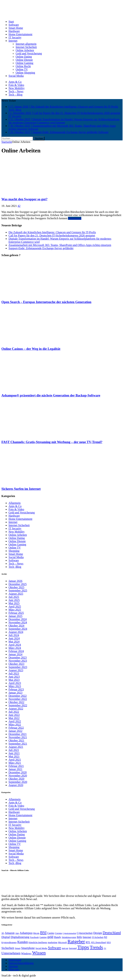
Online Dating (24, 57)
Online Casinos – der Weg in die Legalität (31, 349)
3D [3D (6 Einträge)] (3, 933)
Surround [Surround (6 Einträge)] (73, 948)
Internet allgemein (26, 44)
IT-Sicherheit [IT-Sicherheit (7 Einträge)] (98, 937)
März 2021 (15, 763)
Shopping (14, 551)
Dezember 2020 (18, 772)
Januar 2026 (15, 581)
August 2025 (16, 594)
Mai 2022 (14, 718)
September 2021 (18, 744)
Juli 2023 (14, 673)
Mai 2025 (14, 603)
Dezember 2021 (18, 734)
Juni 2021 (14, 753)
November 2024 (18, 622)
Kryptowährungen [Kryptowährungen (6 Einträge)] (9, 943)
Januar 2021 (15, 769)
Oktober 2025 (16, 587)
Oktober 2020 (16, 779)
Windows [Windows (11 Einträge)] (26, 953)
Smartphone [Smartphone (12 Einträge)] (28, 948)
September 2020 (18, 782)
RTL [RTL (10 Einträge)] (88, 942)
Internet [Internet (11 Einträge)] (87, 937)
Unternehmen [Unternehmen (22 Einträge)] (11, 953)
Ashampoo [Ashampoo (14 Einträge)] (26, 933)
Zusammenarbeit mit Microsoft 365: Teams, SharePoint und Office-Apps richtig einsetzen (60, 245)
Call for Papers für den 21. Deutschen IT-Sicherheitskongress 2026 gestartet (52, 235)
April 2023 (15, 683)
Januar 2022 (15, 731)
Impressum (15, 960)
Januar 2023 (15, 693)
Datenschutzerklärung (21, 963)
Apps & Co (15, 82)
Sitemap (13, 966)
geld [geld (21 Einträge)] (50, 937)
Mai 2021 (14, 756)
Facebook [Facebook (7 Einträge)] (34, 937)
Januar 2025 (15, 616)
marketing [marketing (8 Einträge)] (52, 942)
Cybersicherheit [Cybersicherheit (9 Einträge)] (85, 933)
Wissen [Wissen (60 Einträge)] (39, 953)
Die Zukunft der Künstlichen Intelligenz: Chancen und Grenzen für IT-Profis (52, 232)
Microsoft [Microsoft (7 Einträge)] (62, 942)
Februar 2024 (16, 651)
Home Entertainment (20, 34)
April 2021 (15, 760)
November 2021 (18, 737)
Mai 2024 (14, 642)
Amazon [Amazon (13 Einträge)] (10, 933)
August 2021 (16, 747)
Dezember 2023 (18, 657)
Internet (13, 41)
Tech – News (16, 91)
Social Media (16, 76)
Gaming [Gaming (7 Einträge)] (43, 937)
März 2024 (15, 648)
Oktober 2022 (16, 702)
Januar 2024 (15, 654)
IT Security (15, 37)
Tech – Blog (15, 95)
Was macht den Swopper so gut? (24, 199)
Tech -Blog (15, 567)
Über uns (14, 969)
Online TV (22, 69)
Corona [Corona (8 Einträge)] (58, 933)
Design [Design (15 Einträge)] (98, 933)
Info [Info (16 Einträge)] (79, 937)
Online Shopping (25, 73)
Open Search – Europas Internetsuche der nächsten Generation (46, 302)
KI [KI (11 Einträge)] (106, 937)
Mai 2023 (14, 680)
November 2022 (18, 699)
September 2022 (18, 705)
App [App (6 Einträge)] (17, 933)
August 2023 (16, 670)
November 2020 (18, 776)
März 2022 (15, 724)
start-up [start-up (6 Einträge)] (65, 948)
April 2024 (15, 645)
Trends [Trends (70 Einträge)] (96, 947)
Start (11, 22)
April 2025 (15, 606)
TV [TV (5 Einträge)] (105, 948)
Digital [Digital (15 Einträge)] (6, 937)
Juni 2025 (14, 600)
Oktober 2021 (16, 740)
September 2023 (18, 667)
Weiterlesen (75, 218)
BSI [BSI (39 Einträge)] (43, 932)
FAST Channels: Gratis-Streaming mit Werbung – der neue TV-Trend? (52, 442)
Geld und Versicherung (29, 53)
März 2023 (15, 686)
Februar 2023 (16, 689)
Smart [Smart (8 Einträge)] (18, 948)
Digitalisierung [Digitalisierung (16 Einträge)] (20, 937)
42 (19, 206)
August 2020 (16, 785)
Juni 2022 (14, 715)
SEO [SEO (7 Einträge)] (109, 942)
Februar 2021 (16, 766)
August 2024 (16, 632)
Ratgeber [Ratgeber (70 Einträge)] (76, 942)
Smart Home (16, 28)
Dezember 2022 (18, 696)
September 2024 (18, 629)
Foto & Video (16, 85)
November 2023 (18, 661)
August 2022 (16, 709)
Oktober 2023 (16, 664)
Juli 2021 (14, 750)
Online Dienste (24, 60)
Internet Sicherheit (26, 47)
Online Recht (23, 66)
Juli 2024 (14, 635)
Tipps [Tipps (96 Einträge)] (83, 947)
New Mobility (17, 88)
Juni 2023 (14, 677)
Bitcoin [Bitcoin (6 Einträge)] (36, 933)
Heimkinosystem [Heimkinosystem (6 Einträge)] (69, 937)
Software (14, 25)
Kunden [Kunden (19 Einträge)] (23, 942)
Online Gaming (24, 63)
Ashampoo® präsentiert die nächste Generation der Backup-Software (51, 395)
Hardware (14, 31)
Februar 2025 (16, 613)
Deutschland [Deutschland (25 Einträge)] (112, 933)
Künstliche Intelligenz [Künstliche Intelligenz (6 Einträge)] (38, 943)
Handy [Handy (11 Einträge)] (58, 937)
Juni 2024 (14, 638)
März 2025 (15, 610)
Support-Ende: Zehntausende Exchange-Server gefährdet (41, 248)
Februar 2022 (16, 728)
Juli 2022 (14, 712)
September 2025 (18, 590)
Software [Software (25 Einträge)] (54, 948)
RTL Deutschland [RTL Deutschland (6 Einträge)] (98, 943)
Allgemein (15, 503)
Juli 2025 (14, 597)
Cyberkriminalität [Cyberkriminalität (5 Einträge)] (69, 933)
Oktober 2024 (16, 626)
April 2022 (15, 721)
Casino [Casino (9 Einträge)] (51, 933)
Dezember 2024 (18, 619)
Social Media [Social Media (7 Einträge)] (41, 948)
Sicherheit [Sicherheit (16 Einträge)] (8, 948)
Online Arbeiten (25, 50)
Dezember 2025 (18, 584)
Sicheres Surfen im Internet (21, 489)
